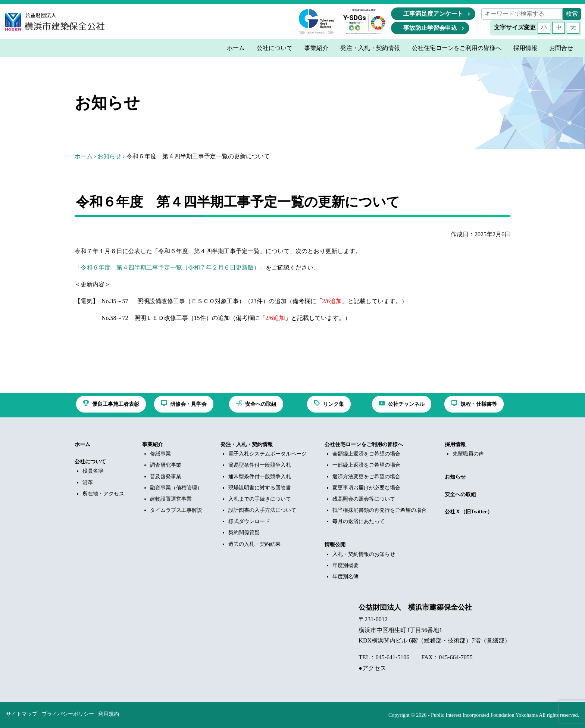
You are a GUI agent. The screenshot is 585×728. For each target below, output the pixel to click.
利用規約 (109, 714)
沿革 (88, 483)
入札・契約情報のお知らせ (364, 554)
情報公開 (335, 545)
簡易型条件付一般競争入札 (260, 465)
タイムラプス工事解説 (176, 510)
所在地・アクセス (103, 494)
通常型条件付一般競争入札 (260, 477)
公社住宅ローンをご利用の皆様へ (364, 444)
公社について (90, 462)
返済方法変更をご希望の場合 (366, 477)
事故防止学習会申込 (430, 28)
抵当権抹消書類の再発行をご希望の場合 (379, 510)
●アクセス (372, 668)
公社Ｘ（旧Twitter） (469, 512)
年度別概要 (345, 565)
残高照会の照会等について (364, 499)
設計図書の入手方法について (262, 510)
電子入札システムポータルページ (268, 454)
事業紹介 (153, 444)
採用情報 (455, 444)
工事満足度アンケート (433, 14)
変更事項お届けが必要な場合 (366, 488)
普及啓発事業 (166, 477)
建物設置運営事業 (171, 499)
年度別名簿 (345, 577)
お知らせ (109, 156)
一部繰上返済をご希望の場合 (366, 465)
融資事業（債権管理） (176, 488)
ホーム (84, 156)
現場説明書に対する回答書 (260, 488)
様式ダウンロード (249, 521)
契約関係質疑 (244, 533)
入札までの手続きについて (260, 499)
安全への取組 (460, 494)
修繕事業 (160, 454)
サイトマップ (22, 714)
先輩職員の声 (468, 454)
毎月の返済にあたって (359, 521)
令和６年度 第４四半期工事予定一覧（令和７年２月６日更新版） (170, 267)
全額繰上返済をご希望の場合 (366, 454)
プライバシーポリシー (68, 714)
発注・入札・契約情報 (247, 444)
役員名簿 (93, 471)
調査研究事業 (166, 465)
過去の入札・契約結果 (254, 544)
